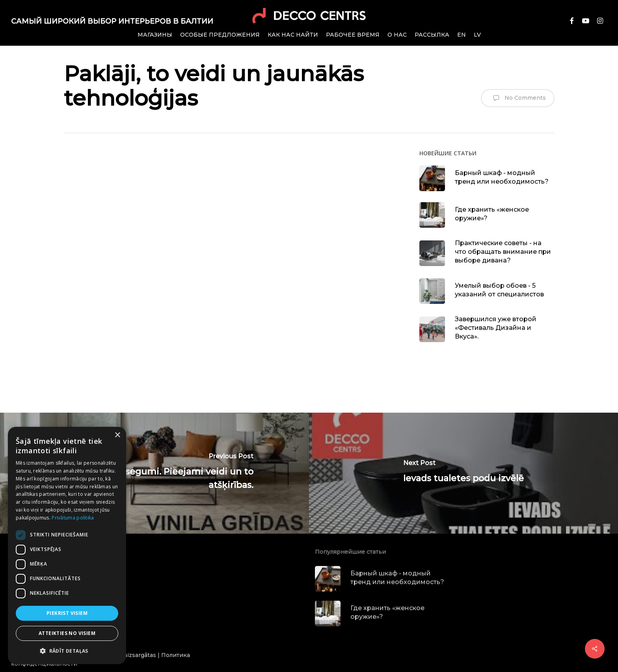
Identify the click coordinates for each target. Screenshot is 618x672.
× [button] (117, 435)
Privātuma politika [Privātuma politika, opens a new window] (73, 518)
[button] (67, 651)
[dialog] (67, 545)
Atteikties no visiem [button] (67, 633)
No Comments (518, 98)
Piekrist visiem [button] (67, 613)
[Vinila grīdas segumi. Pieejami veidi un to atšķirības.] (154, 473)
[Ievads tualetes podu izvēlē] (463, 473)
